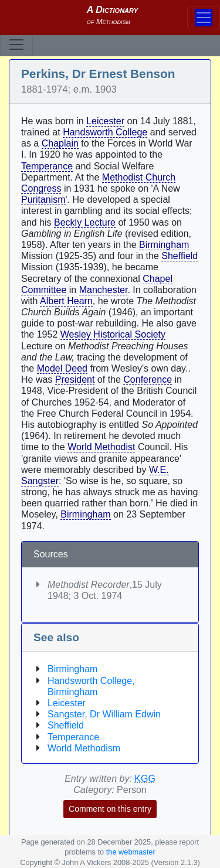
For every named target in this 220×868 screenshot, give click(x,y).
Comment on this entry (110, 809)
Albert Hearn (66, 301)
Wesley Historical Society (113, 334)
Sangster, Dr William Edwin (104, 714)
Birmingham (164, 245)
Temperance (47, 166)
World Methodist (101, 447)
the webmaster (131, 852)
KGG (145, 779)
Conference (148, 379)
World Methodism (84, 748)
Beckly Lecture (85, 222)
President (75, 379)
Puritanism (43, 200)
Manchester (104, 290)
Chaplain (60, 143)
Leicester (105, 121)
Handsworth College (105, 132)
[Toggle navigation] (16, 45)
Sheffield (180, 256)
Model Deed (62, 368)
